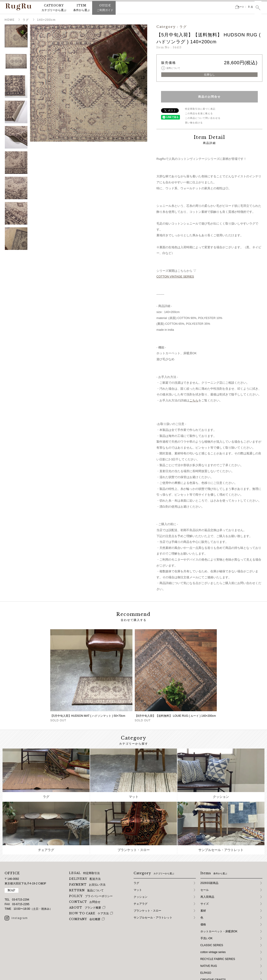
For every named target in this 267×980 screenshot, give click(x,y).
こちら (194, 400)
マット (138, 863)
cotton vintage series (213, 925)
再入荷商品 (207, 869)
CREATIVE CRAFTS (213, 952)
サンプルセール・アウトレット (153, 890)
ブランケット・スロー (147, 883)
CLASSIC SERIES (212, 918)
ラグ (26, 20)
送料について (171, 68)
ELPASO (206, 945)
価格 (203, 897)
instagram (20, 891)
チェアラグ (141, 876)
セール (205, 863)
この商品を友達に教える (199, 113)
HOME (10, 20)
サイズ (205, 876)
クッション (141, 869)
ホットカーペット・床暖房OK (219, 904)
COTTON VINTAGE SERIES (175, 276)
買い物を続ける (194, 123)
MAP (12, 863)
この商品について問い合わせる (203, 118)
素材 (203, 883)
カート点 (239, 7)
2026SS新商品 (210, 856)
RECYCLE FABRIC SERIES (218, 932)
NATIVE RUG (209, 939)
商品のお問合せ (209, 97)
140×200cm (46, 20)
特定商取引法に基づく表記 (200, 109)
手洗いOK (207, 911)
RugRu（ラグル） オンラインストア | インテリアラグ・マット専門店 (18, 7)
